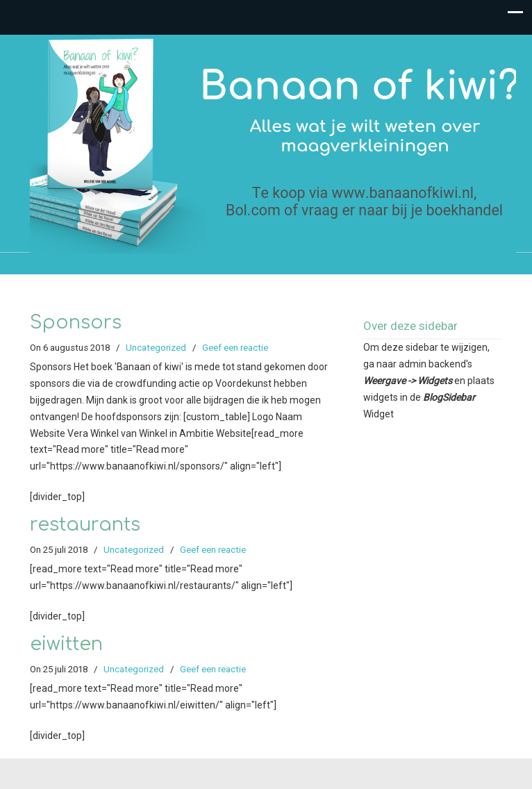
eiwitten (66, 644)
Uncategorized (156, 348)
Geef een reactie (235, 348)
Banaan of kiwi (273, 144)
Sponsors (76, 323)
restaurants (85, 525)
